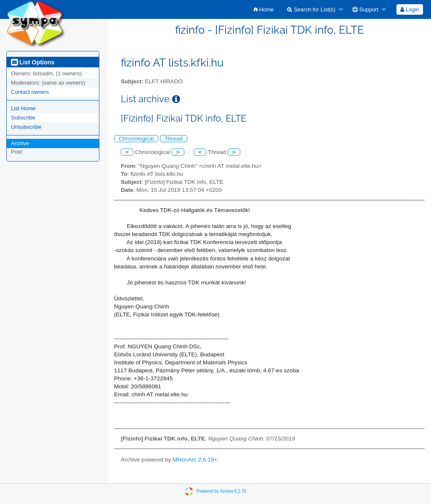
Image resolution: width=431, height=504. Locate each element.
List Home (23, 108)
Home (264, 9)
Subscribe (23, 118)
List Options (33, 62)
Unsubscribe (26, 127)
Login (410, 9)
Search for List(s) (311, 9)
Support (365, 9)
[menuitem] (264, 9)
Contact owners (30, 92)
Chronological (136, 139)
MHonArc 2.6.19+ (195, 460)
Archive (20, 143)
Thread (174, 139)
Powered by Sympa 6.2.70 (221, 491)
